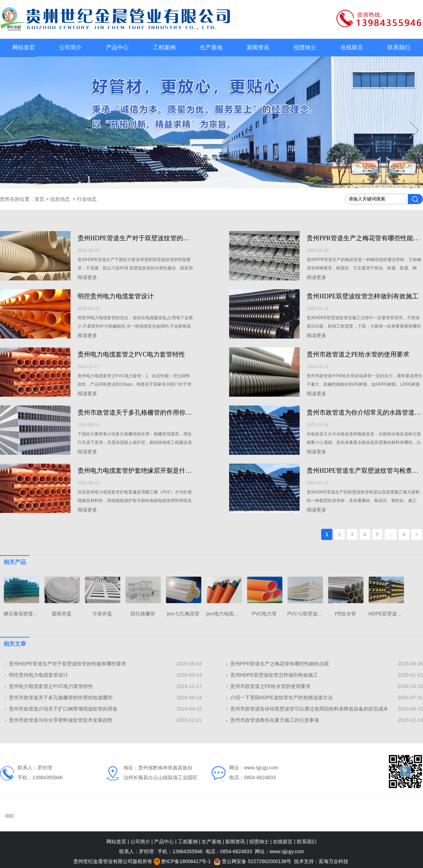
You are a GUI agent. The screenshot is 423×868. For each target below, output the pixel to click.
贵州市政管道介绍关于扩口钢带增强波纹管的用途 (63, 709)
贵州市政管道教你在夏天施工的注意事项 (275, 720)
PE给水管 (346, 614)
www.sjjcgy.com (261, 768)
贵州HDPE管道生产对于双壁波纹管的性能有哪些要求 (152, 238)
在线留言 (352, 47)
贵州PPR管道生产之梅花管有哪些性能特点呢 (280, 664)
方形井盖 (102, 614)
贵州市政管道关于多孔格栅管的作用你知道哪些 (144, 413)
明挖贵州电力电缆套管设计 (116, 296)
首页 (39, 199)
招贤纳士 (305, 47)
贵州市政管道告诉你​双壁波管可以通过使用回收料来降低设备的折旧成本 (309, 709)
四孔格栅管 (143, 614)
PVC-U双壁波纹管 (307, 614)
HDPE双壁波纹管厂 (390, 614)
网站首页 (24, 47)
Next (410, 121)
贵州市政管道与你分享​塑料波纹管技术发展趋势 (61, 720)
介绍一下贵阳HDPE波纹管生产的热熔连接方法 (281, 697)
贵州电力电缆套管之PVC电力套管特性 (131, 354)
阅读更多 (87, 277)
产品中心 (117, 47)
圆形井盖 (62, 614)
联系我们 (399, 47)
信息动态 (60, 199)
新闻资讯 (258, 47)
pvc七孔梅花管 (183, 614)
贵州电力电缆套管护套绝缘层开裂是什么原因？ (144, 471)
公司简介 (70, 47)
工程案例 (164, 47)
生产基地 (211, 47)
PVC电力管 (265, 614)
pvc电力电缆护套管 (227, 614)
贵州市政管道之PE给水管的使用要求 (358, 354)
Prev (5, 121)
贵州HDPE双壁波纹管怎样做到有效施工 (363, 296)
